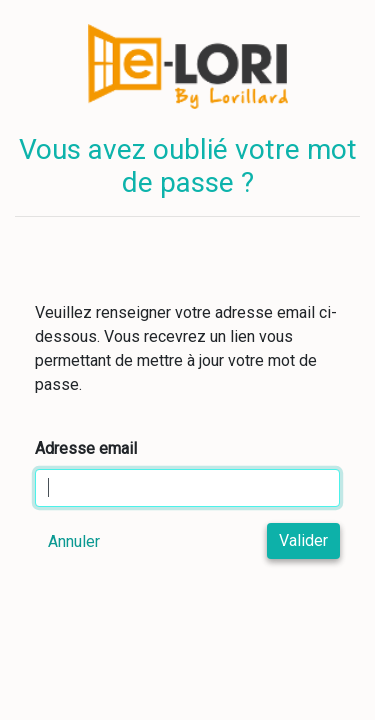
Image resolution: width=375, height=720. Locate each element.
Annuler (74, 541)
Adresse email (86, 448)
